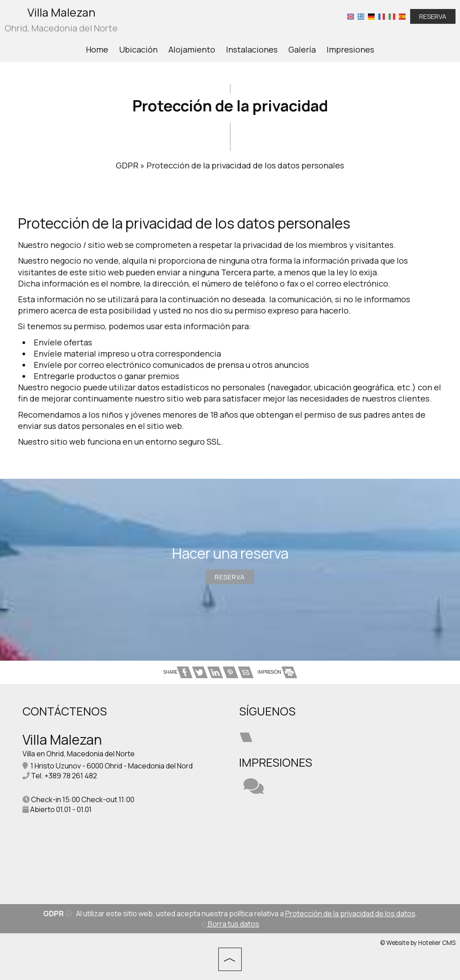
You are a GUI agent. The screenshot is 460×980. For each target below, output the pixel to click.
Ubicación (138, 49)
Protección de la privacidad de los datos (350, 914)
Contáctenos (65, 711)
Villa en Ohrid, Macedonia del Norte (79, 754)
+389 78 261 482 (71, 776)
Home (97, 49)
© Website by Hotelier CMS (418, 943)
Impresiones (350, 49)
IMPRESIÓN (277, 672)
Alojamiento (192, 49)
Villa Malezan (61, 20)
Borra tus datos (230, 924)
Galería (302, 49)
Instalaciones (252, 49)
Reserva (433, 16)
